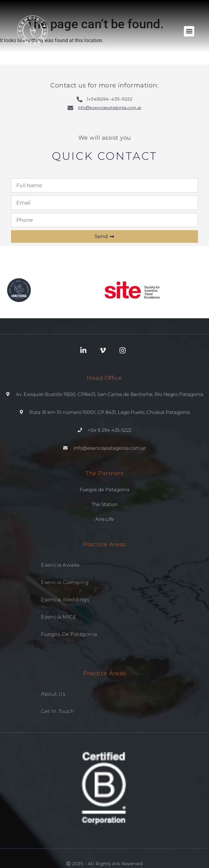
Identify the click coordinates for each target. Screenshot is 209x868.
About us (53, 694)
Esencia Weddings (65, 600)
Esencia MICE (59, 617)
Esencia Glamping (65, 582)
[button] (189, 31)
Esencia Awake (60, 565)
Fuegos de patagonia (69, 634)
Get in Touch (58, 711)
